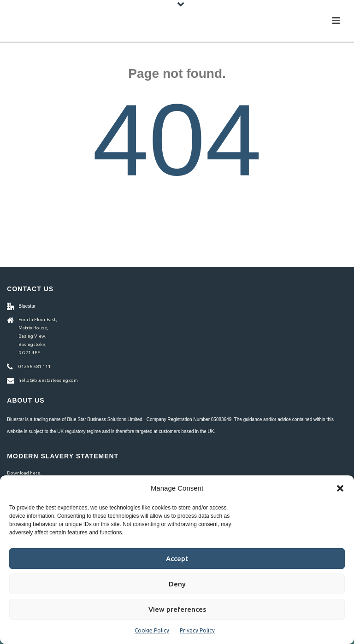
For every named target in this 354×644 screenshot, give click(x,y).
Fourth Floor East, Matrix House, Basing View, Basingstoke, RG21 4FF (38, 336)
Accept (177, 559)
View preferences (177, 609)
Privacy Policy (197, 630)
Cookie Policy (152, 630)
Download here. (24, 473)
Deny (177, 584)
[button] (340, 488)
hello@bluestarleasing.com (48, 380)
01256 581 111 (35, 366)
